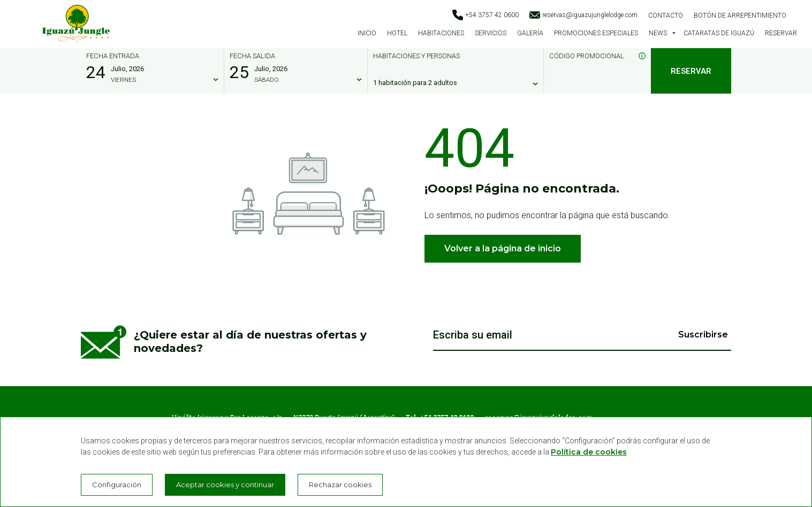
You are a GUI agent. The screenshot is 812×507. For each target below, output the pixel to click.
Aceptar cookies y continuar (225, 485)
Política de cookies (589, 452)
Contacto (666, 16)
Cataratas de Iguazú (719, 33)
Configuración (117, 485)
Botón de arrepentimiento (740, 16)
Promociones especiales (596, 33)
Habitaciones (441, 33)
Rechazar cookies (340, 485)
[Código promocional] (592, 83)
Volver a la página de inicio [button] (503, 248)
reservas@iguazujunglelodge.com (583, 15)
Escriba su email (473, 335)
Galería (530, 33)
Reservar (781, 33)
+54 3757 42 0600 (485, 15)
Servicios (491, 33)
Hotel (397, 33)
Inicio (367, 33)
